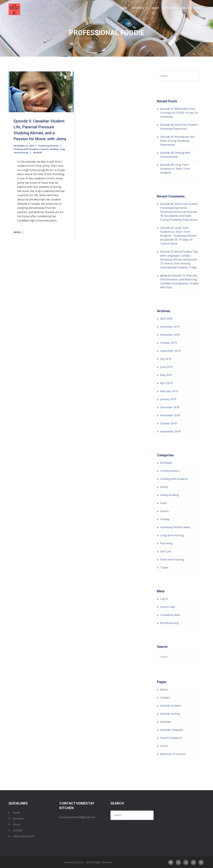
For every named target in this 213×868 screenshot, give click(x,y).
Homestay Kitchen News (175, 527)
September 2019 (170, 351)
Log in (164, 599)
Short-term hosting (172, 559)
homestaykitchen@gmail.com (77, 817)
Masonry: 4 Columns (173, 754)
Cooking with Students (27, 149)
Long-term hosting (172, 535)
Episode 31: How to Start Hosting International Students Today (179, 263)
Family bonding (170, 495)
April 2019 (166, 383)
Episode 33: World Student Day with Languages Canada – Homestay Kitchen (179, 256)
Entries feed (168, 607)
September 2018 (170, 431)
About (155, 8)
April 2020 (166, 319)
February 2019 (169, 391)
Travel (164, 568)
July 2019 (166, 359)
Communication (170, 471)
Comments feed (170, 615)
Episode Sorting (170, 714)
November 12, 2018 (24, 146)
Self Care (166, 551)
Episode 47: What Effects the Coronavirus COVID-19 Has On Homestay (179, 113)
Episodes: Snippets (172, 730)
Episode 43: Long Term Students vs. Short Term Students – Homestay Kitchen (178, 232)
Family (164, 487)
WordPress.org (169, 623)
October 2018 (168, 423)
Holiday (54, 149)
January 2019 (168, 399)
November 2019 (170, 335)
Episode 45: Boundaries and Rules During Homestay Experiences (177, 141)
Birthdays (166, 463)
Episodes (138, 8)
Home (124, 8)
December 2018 (170, 407)
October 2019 (168, 343)
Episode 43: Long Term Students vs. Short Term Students (175, 169)
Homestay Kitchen (48, 146)
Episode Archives (171, 706)
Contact (169, 8)
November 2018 (170, 415)
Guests (45, 149)
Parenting (166, 543)
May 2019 (166, 375)
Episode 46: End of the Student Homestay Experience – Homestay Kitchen (179, 208)
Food (163, 503)
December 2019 (170, 327)
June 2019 (166, 367)
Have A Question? (191, 8)
